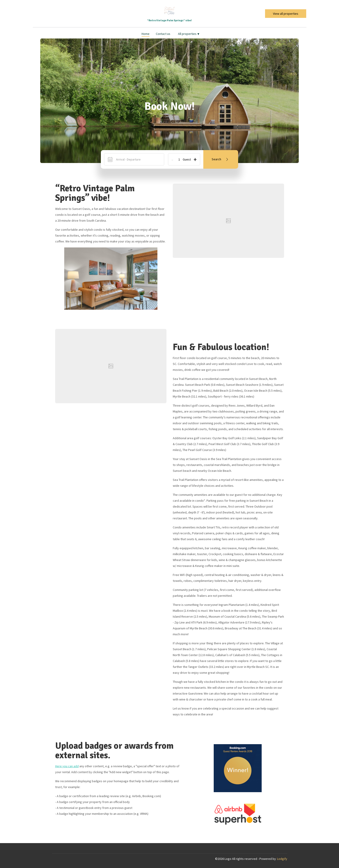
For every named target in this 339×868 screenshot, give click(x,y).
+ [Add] (195, 159)
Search (221, 159)
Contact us (163, 34)
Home (146, 34)
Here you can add (67, 766)
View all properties (286, 14)
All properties (189, 34)
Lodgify (282, 859)
